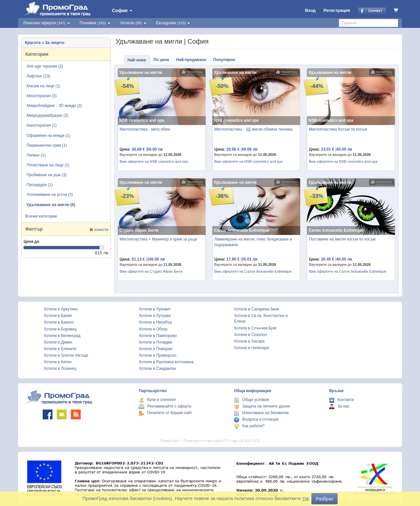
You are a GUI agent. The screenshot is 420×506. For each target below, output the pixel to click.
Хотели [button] (133, 23)
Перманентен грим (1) (47, 145)
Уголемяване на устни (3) (50, 195)
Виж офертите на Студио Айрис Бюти (151, 271)
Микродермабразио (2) (47, 116)
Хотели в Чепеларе (252, 348)
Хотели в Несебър (155, 322)
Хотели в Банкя (58, 316)
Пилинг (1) (36, 155)
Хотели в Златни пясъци (66, 355)
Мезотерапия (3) (42, 96)
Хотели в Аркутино (61, 309)
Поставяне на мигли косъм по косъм (342, 239)
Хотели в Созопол (250, 335)
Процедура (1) (40, 185)
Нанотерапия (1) (42, 125)
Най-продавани (191, 60)
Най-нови (137, 60)
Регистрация (337, 10)
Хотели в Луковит (155, 309)
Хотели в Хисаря (249, 341)
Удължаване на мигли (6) (51, 205)
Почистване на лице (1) (48, 165)
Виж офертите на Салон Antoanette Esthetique (253, 271)
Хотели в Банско (59, 322)
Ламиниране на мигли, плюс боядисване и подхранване (253, 242)
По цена (161, 60)
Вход (310, 10)
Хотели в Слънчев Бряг (255, 328)
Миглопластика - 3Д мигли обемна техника (253, 129)
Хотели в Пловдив (155, 342)
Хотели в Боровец (60, 329)
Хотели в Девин (58, 342)
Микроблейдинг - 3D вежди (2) (54, 106)
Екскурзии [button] (173, 23)
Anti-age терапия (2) (45, 66)
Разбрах (324, 499)
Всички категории (41, 216)
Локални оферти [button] (46, 23)
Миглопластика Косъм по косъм (338, 129)
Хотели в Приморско (157, 355)
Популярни (224, 60)
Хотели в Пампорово (158, 336)
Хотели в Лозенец (60, 369)
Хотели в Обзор (153, 329)
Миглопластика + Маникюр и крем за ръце (159, 239)
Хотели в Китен (58, 362)
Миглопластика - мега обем (145, 129)
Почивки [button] (95, 23)
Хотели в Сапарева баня (256, 309)
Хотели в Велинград (62, 336)
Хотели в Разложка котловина (166, 362)
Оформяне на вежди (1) (48, 136)
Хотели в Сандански (157, 369)
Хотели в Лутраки (155, 316)
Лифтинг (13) (38, 76)
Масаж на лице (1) (43, 86)
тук (305, 498)
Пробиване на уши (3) (47, 175)
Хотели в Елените (60, 349)
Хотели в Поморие (156, 349)
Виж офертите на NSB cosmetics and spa (154, 161)
